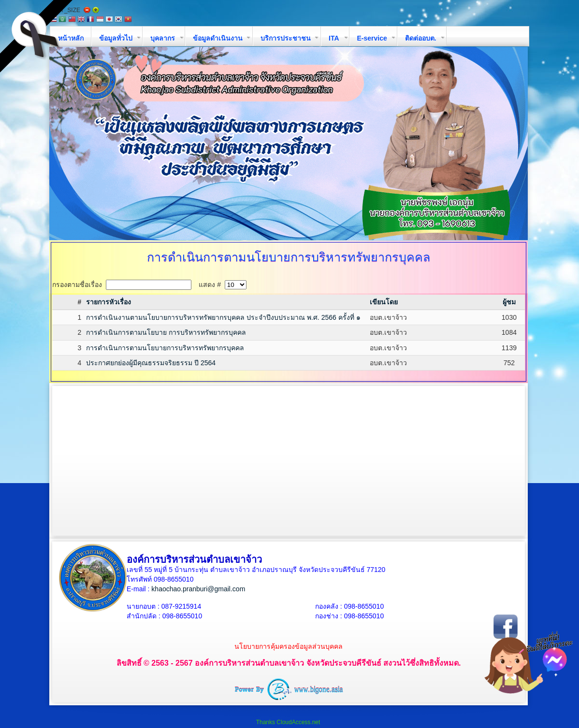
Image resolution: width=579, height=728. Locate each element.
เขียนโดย (384, 302)
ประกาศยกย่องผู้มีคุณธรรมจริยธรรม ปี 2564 (151, 363)
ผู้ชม (509, 302)
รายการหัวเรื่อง (109, 302)
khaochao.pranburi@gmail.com (198, 589)
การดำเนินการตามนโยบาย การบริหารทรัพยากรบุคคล (166, 332)
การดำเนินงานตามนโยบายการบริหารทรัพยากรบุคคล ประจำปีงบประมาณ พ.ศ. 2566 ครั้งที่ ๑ (223, 317)
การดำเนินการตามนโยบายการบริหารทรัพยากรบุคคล (165, 348)
